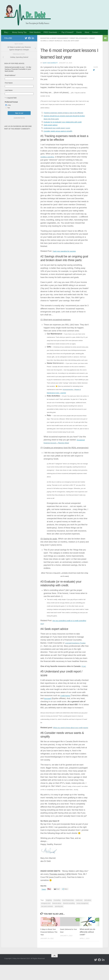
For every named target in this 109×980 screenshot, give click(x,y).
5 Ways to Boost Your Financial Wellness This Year (49, 947)
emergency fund (46, 918)
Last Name (9, 90)
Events (79, 32)
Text (9, 108)
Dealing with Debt (82, 41)
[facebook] (29, 38)
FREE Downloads (50, 32)
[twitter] (26, 38)
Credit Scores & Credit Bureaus (56, 41)
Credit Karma (66, 704)
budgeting (49, 915)
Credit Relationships (84, 38)
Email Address (10, 75)
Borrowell (55, 708)
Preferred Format (11, 102)
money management (82, 918)
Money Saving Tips (19, 32)
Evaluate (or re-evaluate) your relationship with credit (66, 125)
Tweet (44, 904)
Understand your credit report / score (59, 131)
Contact (95, 32)
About (87, 32)
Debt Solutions (35, 32)
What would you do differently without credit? (87, 947)
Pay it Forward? (68, 32)
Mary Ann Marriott (51, 63)
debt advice (88, 915)
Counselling (57, 915)
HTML (9, 105)
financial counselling (69, 918)
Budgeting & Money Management (56, 38)
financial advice (57, 918)
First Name (9, 83)
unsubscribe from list (19, 118)
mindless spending (48, 160)
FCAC (84, 675)
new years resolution (47, 922)
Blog (6, 32)
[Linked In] (33, 38)
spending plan (59, 922)
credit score (79, 915)
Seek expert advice (52, 128)
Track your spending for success (66, 257)
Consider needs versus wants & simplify (61, 134)
